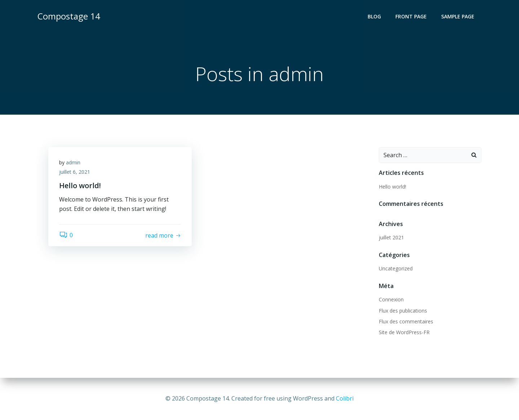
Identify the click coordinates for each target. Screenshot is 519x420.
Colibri (345, 398)
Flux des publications (403, 311)
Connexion (391, 299)
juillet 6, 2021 (75, 172)
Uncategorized (396, 268)
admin (73, 162)
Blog (374, 16)
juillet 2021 (391, 237)
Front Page (411, 16)
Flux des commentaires (406, 321)
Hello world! (392, 187)
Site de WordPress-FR (404, 332)
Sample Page (458, 16)
